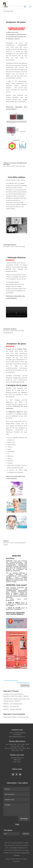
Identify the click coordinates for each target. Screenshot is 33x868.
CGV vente (25, 850)
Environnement (24, 717)
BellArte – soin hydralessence (13, 704)
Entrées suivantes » (23, 683)
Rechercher (25, 686)
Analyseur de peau (10, 329)
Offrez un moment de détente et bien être (15, 164)
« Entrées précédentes (11, 680)
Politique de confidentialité (12, 853)
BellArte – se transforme (11, 707)
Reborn (6, 541)
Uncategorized (8, 11)
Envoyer (24, 819)
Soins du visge (19, 331)
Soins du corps (20, 166)
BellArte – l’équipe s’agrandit (12, 709)
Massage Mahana (10, 245)
